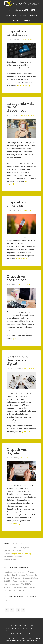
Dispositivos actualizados (17, 33)
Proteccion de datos (22, 3)
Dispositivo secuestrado (17, 278)
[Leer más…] (23, 86)
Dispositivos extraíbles (17, 204)
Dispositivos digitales (17, 451)
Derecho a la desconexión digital (17, 360)
